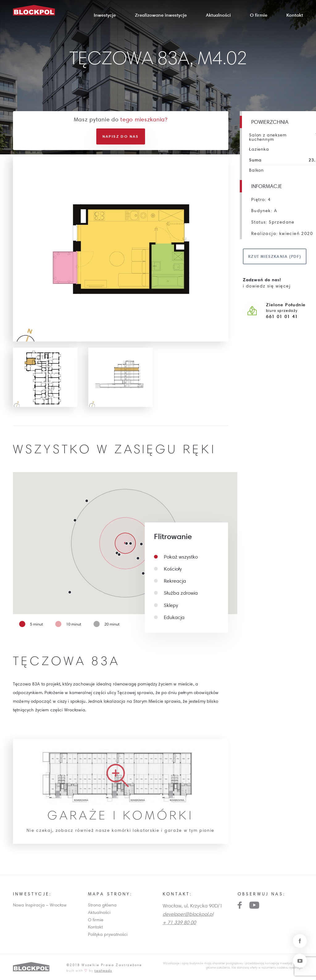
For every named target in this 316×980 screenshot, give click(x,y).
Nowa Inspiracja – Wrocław (40, 905)
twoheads (103, 970)
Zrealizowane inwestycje (161, 15)
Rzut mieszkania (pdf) (275, 256)
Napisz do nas (121, 136)
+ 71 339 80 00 (179, 922)
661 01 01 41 (282, 316)
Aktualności (218, 15)
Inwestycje (105, 15)
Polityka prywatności (108, 934)
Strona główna (102, 905)
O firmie (259, 15)
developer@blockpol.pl (188, 914)
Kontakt (295, 15)
